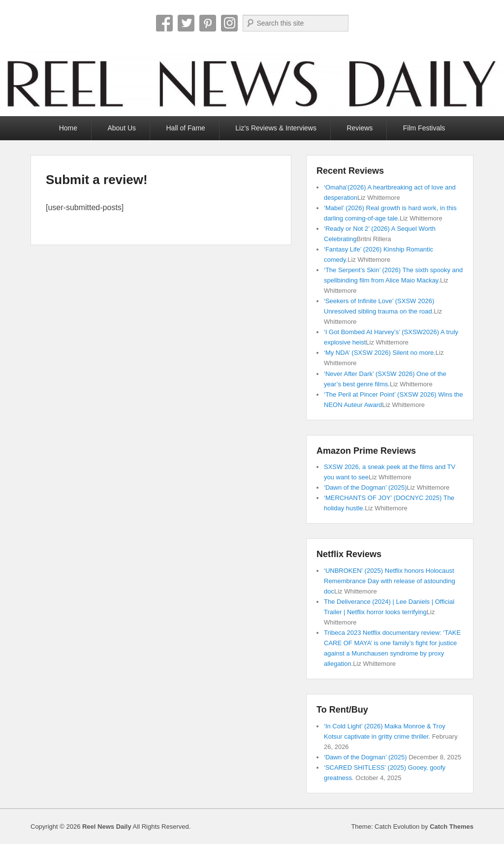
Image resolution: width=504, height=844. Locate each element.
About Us (122, 128)
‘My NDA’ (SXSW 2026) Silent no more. (380, 353)
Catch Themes (452, 827)
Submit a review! (97, 180)
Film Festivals (424, 128)
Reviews (360, 128)
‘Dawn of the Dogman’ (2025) (365, 487)
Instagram (229, 23)
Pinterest (208, 23)
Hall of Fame (185, 128)
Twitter (186, 23)
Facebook (164, 23)
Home (68, 128)
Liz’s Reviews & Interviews (276, 128)
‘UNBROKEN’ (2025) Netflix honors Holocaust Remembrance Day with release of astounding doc (390, 581)
